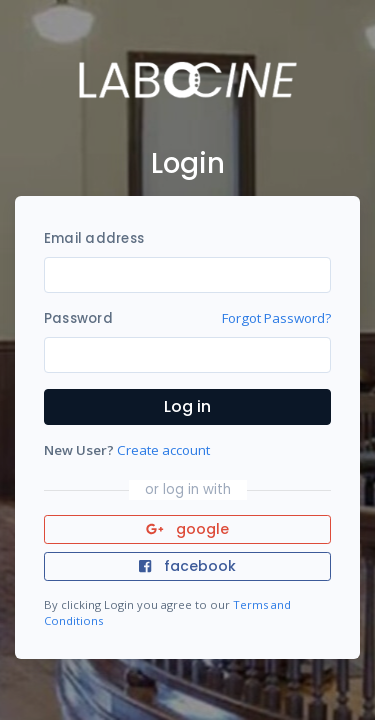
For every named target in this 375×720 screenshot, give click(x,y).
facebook (187, 566)
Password (78, 318)
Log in (187, 406)
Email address (94, 238)
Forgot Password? (276, 318)
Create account (163, 450)
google (187, 529)
